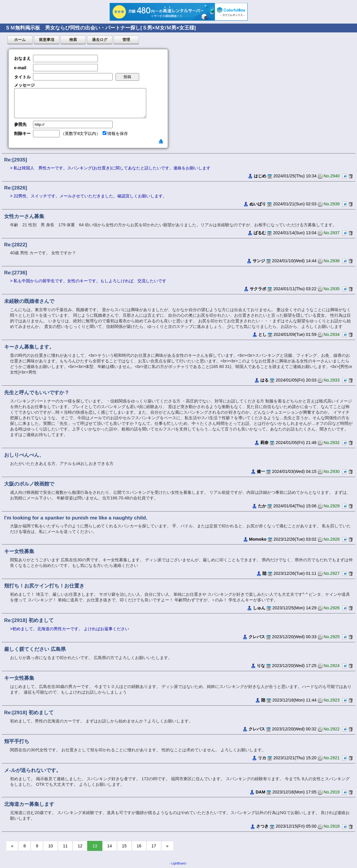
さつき (262, 826)
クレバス (257, 637)
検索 (73, 40)
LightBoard (178, 863)
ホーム (20, 40)
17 (154, 846)
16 (139, 846)
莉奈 (264, 443)
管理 (126, 40)
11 (65, 846)
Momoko (258, 539)
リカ (262, 758)
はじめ (260, 176)
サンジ (259, 261)
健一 (261, 471)
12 (80, 846)
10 (50, 846)
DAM (260, 792)
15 (124, 846)
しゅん (259, 608)
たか (262, 506)
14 (110, 846)
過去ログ (100, 40)
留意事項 (47, 40)
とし (262, 334)
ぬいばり (258, 204)
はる (264, 380)
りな (261, 666)
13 (95, 846)
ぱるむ (260, 233)
